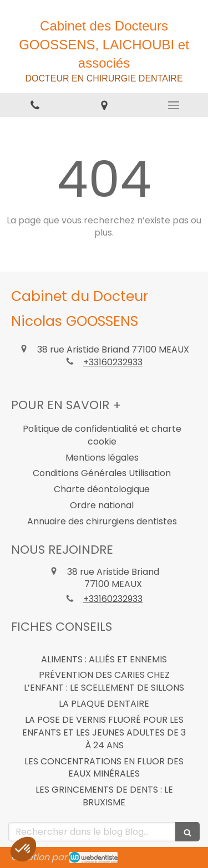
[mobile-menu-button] (173, 105)
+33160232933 (113, 362)
